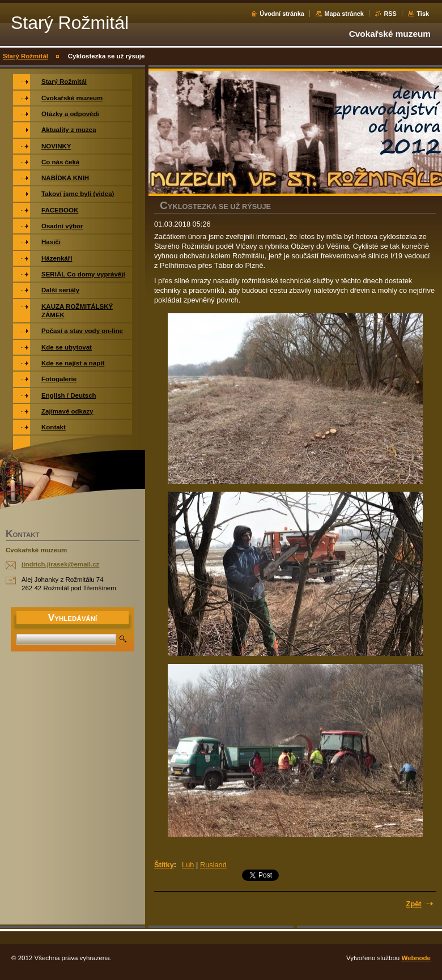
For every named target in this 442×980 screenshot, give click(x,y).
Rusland (213, 865)
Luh (188, 865)
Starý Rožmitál (25, 56)
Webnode (416, 958)
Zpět (414, 904)
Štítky (164, 865)
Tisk (423, 14)
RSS (390, 14)
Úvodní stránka (282, 14)
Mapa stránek (344, 14)
